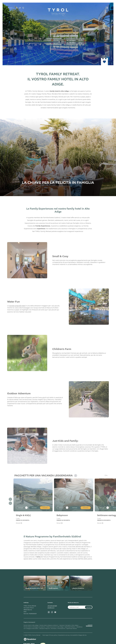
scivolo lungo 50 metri (15, 306)
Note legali (46, 635)
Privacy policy (54, 635)
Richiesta (54, 628)
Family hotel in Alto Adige (31, 625)
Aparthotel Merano (70, 627)
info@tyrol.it (51, 608)
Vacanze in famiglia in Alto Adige (69, 625)
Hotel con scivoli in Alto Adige (55, 627)
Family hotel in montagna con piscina (34, 627)
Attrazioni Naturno (45, 628)
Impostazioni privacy (64, 635)
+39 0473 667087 (52, 606)
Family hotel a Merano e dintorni (49, 625)
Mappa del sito (83, 635)
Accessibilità (74, 635)
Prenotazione (61, 628)
